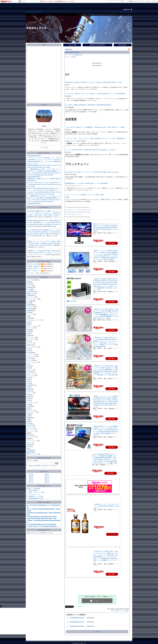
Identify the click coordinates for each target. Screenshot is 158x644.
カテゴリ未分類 (32, 280)
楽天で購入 (112, 534)
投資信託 (30, 335)
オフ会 (29, 290)
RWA (29, 395)
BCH (29, 408)
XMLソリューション (33, 326)
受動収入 (30, 345)
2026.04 (31, 478)
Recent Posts (44, 153)
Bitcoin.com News (71, 174)
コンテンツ (30, 307)
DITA (29, 312)
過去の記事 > (123, 45)
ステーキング (31, 429)
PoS (28, 379)
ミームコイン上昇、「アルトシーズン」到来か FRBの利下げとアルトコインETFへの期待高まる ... (96, 138)
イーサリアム (31, 339)
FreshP (29, 211)
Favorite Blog (44, 261)
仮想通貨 (30, 305)
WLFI (29, 401)
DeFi (29, 351)
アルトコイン (31, 357)
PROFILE (40, 12)
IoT (28, 334)
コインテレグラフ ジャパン (74, 186)
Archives (44, 472)
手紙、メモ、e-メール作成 (37, 492)
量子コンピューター (33, 454)
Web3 (29, 330)
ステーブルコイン (32, 362)
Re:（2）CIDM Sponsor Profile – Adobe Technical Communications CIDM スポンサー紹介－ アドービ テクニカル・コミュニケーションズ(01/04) (44, 253)
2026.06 (31, 474)
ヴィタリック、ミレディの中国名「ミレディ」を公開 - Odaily (84, 195)
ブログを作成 (147, 1)
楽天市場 (155, 1)
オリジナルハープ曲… (34, 273)
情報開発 (30, 295)
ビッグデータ (31, 297)
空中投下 (30, 358)
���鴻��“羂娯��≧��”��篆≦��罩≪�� (42, 519)
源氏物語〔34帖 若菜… (34, 266)
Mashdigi (68, 96)
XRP (29, 404)
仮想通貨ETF (31, 385)
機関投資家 (30, 452)
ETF (28, 383)
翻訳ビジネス (31, 293)
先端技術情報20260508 (77, 626)
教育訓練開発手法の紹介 (36, 498)
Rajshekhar (31, 221)
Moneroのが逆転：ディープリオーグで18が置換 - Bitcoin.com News (92, 172)
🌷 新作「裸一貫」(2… (34, 269)
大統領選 (30, 406)
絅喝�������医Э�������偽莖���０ (42, 517)
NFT (28, 341)
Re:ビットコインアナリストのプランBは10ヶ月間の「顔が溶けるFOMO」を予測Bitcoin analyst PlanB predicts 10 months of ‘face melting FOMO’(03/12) (44, 243)
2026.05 (31, 476)
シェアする (78, 607)
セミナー (30, 286)
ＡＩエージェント (32, 441)
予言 (29, 387)
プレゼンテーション (35, 494)
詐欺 (29, 416)
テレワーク (30, 314)
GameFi (30, 391)
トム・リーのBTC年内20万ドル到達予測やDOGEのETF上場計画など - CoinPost (90, 150)
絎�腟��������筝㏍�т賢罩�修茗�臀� (42, 524)
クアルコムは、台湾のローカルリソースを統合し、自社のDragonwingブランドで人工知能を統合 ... (96, 94)
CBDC (29, 378)
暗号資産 (30, 450)
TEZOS (29, 423)
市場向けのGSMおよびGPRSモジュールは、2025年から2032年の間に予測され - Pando (94, 82)
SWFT (29, 399)
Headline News (44, 502)
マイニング (30, 393)
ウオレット (30, 370)
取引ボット (30, 410)
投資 (29, 332)
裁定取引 (30, 389)
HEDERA (30, 435)
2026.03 (31, 480)
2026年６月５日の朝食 (34, 264)
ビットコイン (31, 337)
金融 (29, 422)
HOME (28, 12)
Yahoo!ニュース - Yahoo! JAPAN (75, 141)
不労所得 (30, 372)
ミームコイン (31, 376)
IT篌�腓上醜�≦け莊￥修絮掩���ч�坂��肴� (42, 526)
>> (132, 1)
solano (29, 446)
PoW (29, 381)
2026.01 (47, 474)
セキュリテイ (31, 374)
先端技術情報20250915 (72, 52)
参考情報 (30, 288)
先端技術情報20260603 (34, 204)
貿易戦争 (30, 418)
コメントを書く (124, 611)
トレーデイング (32, 412)
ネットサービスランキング (73, 215)
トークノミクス (32, 355)
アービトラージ (32, 402)
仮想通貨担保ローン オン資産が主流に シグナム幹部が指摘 (86, 183)
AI (28, 448)
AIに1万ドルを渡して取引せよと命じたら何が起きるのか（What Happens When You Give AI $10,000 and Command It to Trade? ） (44, 184)
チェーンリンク (32, 431)
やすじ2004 (31, 230)
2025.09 (47, 482)
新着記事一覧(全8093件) (97, 45)
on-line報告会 (31, 291)
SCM (29, 368)
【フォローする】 (118, 12)
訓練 (29, 324)
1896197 (127, 10)
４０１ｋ (30, 443)
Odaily (67, 197)
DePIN (29, 397)
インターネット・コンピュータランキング (78, 210)
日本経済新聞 (69, 107)
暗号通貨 (30, 353)
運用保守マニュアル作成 (36, 496)
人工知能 (30, 301)
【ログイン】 (128, 12)
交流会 (29, 284)
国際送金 (30, 445)
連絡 (29, 282)
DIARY (34, 12)
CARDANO (30, 425)
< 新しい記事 (72, 45)
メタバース (30, 328)
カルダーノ (30, 427)
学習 (29, 322)
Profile (44, 105)
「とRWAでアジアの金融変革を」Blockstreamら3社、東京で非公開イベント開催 (95, 127)
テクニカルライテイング (34, 320)
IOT (28, 303)
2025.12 (47, 476)
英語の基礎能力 (34, 490)
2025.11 (47, 478)
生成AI (29, 366)
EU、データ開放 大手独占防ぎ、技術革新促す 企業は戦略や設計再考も (88, 105)
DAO (29, 349)
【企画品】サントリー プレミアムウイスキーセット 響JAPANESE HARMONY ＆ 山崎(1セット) (106, 506)
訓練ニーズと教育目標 (34, 489)
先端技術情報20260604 (34, 177)
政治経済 (30, 309)
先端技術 (30, 311)
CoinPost (68, 130)
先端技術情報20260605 (34, 156)
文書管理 (30, 318)
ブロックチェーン (32, 299)
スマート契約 (31, 360)
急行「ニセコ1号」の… (34, 271)
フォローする (44, 147)
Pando (67, 85)
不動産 (29, 414)
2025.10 (47, 480)
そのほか (24, 1)
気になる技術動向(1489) (76, 55)
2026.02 (31, 482)
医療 (29, 420)
